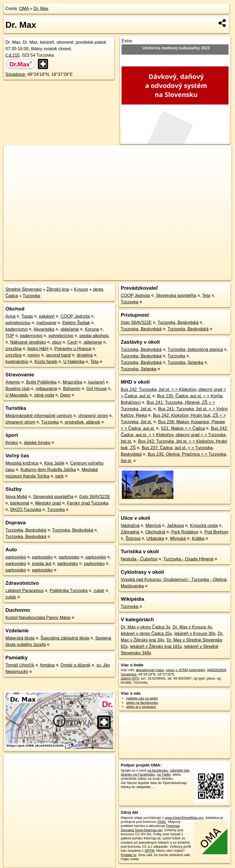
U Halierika (74, 362)
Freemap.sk (166, 276)
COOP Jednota (75, 316)
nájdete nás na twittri (142, 698)
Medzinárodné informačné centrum (39, 416)
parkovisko (16, 557)
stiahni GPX (130, 678)
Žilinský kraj (58, 289)
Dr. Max (41, 9)
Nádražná (130, 526)
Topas (27, 316)
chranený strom (93, 416)
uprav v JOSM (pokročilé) (186, 670)
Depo (65, 395)
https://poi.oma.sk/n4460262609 (207, 276)
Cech (73, 342)
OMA (24, 9)
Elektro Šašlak (76, 323)
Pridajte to (129, 855)
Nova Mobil (16, 497)
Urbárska (155, 538)
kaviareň (96, 382)
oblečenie (70, 329)
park (60, 476)
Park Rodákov (185, 532)
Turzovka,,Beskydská (26, 530)
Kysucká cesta (204, 526)
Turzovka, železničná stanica (195, 349)
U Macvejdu (17, 395)
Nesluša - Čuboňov (139, 559)
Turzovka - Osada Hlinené (188, 559)
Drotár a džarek (76, 665)
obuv (57, 342)
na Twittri (164, 774)
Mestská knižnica (22, 463)
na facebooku (158, 770)
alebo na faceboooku (142, 703)
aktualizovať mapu (150, 670)
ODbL (162, 822)
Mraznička (73, 382)
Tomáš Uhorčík (20, 665)
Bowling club (18, 389)
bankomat (20, 503)
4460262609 (216, 670)
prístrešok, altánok (83, 422)
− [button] (13, 163)
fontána (47, 665)
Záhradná (130, 532)
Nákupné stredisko (28, 342)
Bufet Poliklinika (41, 382)
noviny (34, 355)
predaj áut (42, 564)
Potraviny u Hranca (73, 349)
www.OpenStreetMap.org (184, 818)
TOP (10, 336)
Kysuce (81, 289)
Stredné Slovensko (23, 289)
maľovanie (46, 323)
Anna (10, 316)
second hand (58, 355)
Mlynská (178, 538)
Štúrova (133, 538)
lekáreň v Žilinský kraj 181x (156, 646)
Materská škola (20, 638)
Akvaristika (44, 329)
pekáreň (47, 316)
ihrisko (12, 443)
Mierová (153, 526)
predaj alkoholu (94, 336)
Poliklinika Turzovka (69, 591)
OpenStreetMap (138, 276)
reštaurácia (46, 389)
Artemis (13, 382)
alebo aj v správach (141, 707)
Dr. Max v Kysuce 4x (192, 627)
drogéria (85, 355)
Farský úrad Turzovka (88, 503)
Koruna (92, 329)
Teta (95, 362)
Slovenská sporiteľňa (53, 497)
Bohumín (72, 389)
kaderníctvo (17, 329)
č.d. (13, 55)
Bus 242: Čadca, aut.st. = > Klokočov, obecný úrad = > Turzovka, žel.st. (174, 435)
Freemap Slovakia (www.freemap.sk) (150, 828)
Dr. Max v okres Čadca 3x (145, 627)
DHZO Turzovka (26, 510)
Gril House (97, 389)
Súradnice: (16, 74)
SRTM (149, 851)
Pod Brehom (216, 532)
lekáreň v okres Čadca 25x (146, 634)
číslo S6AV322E (95, 497)
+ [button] (13, 154)
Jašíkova (175, 526)
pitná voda (44, 395)
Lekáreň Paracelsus (24, 591)
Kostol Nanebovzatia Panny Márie (38, 618)
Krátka (198, 538)
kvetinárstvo (17, 362)
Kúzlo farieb (46, 362)
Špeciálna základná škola (65, 638)
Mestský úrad (48, 503)
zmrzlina (14, 349)
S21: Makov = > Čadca (183, 428)
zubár (99, 591)
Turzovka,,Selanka (185, 362)
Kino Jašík (54, 463)
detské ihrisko (37, 443)
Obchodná (155, 532)
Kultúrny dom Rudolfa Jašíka (48, 470)
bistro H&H (38, 349)
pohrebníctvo (18, 323)
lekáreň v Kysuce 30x (195, 634)
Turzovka (31, 296)
